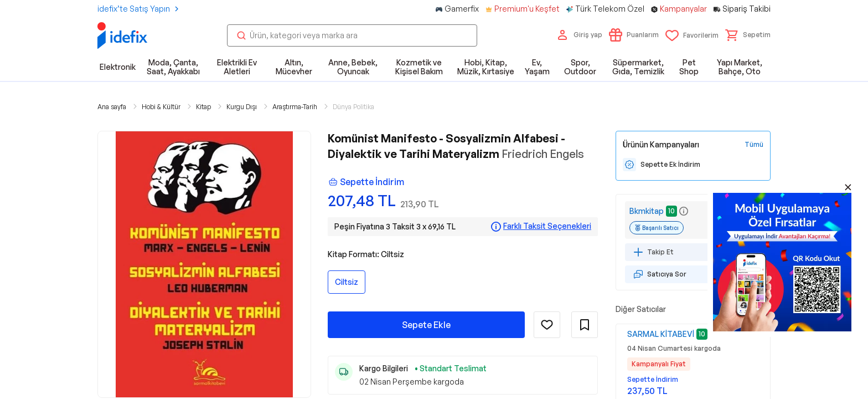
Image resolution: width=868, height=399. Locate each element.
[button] (748, 35)
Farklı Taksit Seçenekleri (547, 226)
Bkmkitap (647, 211)
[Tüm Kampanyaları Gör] (754, 145)
